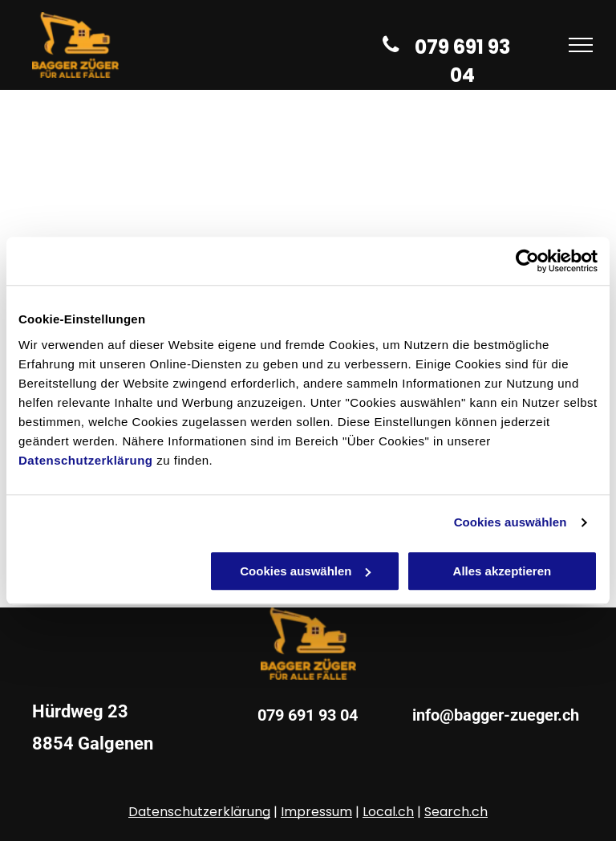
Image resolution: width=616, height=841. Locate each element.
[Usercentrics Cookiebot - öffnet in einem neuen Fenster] (527, 261)
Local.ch (388, 812)
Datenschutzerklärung (86, 460)
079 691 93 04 (308, 715)
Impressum (316, 812)
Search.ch (456, 812)
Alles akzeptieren (503, 571)
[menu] (581, 45)
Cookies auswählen (511, 522)
